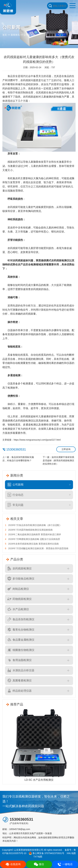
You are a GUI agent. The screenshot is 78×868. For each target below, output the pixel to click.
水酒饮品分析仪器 (21, 670)
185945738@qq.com (20, 829)
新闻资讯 (15, 35)
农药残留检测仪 (19, 568)
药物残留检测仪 (19, 599)
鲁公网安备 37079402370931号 (46, 853)
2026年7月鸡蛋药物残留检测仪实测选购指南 (29, 530)
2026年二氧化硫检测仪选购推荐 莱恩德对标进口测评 (33, 535)
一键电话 (65, 864)
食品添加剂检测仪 (21, 619)
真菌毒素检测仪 (19, 680)
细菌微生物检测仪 (21, 650)
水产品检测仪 (18, 609)
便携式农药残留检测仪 (56, 260)
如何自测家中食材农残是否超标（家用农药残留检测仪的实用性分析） (58, 460)
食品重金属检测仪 (21, 640)
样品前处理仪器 (19, 691)
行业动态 (15, 495)
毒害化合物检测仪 (21, 630)
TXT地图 (38, 857)
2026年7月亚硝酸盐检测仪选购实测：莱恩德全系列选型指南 (37, 548)
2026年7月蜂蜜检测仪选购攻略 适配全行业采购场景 (32, 539)
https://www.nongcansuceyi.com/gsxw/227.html (37, 440)
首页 (5, 35)
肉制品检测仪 (18, 589)
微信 (39, 864)
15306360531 (16, 449)
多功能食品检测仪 (21, 579)
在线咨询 (13, 864)
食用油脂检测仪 (19, 660)
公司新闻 (28, 35)
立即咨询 (66, 449)
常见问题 (15, 505)
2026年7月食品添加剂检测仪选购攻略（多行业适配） (33, 525)
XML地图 (71, 853)
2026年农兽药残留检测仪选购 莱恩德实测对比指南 (32, 544)
